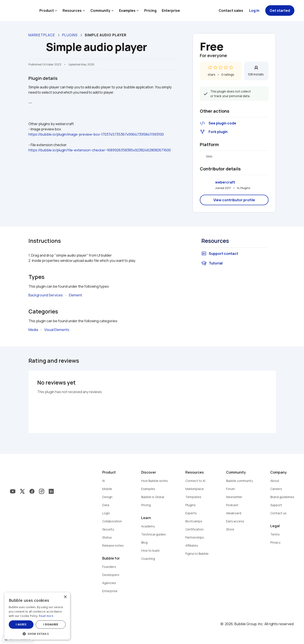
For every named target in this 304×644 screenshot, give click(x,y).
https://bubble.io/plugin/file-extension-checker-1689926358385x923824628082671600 (100, 150)
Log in (254, 10)
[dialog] (37, 616)
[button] (37, 633)
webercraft (225, 182)
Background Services (46, 295)
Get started (280, 10)
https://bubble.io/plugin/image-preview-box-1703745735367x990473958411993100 (96, 134)
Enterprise (171, 10)
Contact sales (231, 10)
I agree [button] (21, 624)
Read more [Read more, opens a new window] (46, 616)
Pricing (150, 10)
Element (76, 295)
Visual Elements (57, 330)
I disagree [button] (51, 624)
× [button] (65, 597)
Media (33, 330)
